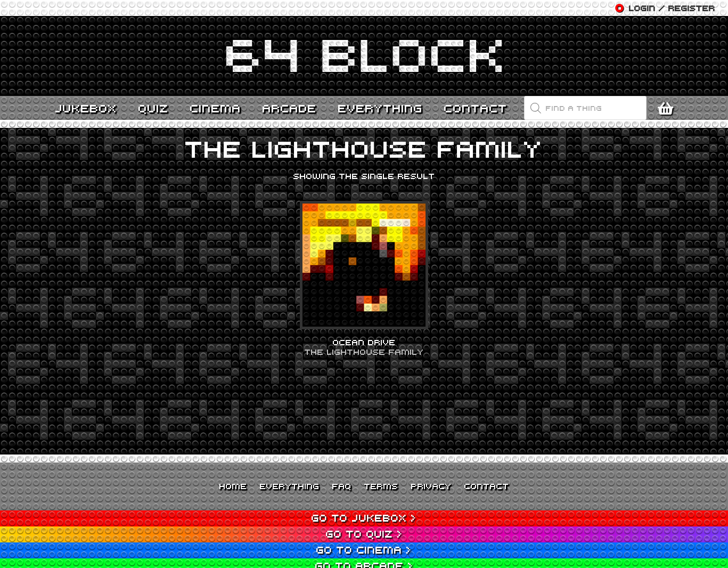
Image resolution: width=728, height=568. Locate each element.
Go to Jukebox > (364, 518)
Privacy (431, 486)
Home (233, 486)
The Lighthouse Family (364, 352)
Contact (487, 486)
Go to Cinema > (364, 550)
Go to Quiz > (364, 534)
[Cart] (668, 108)
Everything (290, 486)
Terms (381, 486)
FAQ (342, 486)
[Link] (364, 56)
